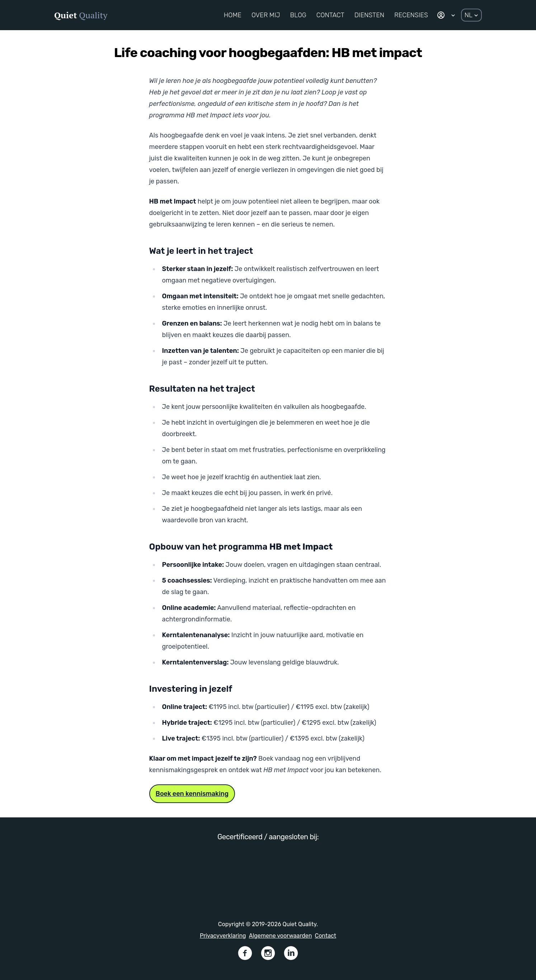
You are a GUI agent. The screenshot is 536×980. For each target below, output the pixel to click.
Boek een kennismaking (192, 794)
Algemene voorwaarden (281, 936)
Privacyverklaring (223, 936)
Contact (326, 936)
